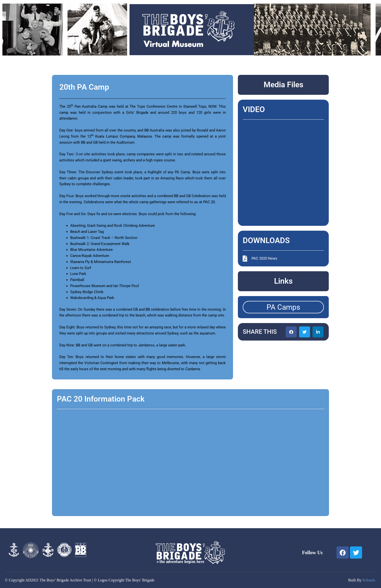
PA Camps (283, 307)
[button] (291, 332)
